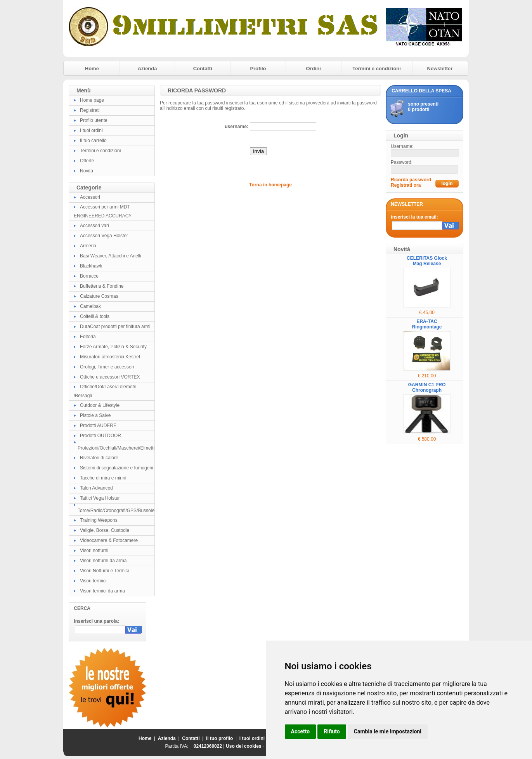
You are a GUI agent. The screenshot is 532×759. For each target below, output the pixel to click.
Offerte (87, 161)
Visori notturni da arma (103, 561)
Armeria (88, 246)
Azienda (147, 69)
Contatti (203, 69)
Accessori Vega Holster (104, 236)
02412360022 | (210, 746)
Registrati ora (406, 185)
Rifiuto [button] (332, 731)
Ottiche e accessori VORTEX (110, 377)
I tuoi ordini (91, 130)
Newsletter (440, 69)
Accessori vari (94, 226)
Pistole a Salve (95, 415)
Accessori (90, 197)
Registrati (90, 110)
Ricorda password (411, 180)
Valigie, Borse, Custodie (105, 530)
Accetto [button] (301, 731)
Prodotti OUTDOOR (101, 436)
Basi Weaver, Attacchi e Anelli (111, 256)
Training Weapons (99, 520)
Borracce (89, 276)
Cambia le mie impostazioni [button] (388, 731)
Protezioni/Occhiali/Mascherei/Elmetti (116, 448)
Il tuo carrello (93, 141)
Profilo (258, 69)
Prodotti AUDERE (98, 426)
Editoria (88, 337)
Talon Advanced (96, 488)
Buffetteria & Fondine (102, 286)
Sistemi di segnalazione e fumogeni (117, 468)
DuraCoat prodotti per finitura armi (115, 327)
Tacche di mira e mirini (103, 478)
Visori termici (93, 581)
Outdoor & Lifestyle (100, 405)
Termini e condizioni (377, 69)
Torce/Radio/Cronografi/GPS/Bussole (116, 511)
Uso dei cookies (243, 746)
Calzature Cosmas (99, 296)
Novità (87, 171)
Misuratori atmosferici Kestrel (110, 357)
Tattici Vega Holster (100, 498)
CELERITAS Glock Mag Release (427, 261)
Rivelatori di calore (99, 458)
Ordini (314, 69)
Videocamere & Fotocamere (109, 540)
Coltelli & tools (95, 316)
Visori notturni (94, 551)
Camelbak (90, 306)
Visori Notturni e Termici (104, 571)
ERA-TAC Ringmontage (427, 324)
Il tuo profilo (219, 738)
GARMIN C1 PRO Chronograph (427, 387)
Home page (92, 100)
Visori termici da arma (102, 591)
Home (92, 69)
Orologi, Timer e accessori (107, 367)
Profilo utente (94, 120)
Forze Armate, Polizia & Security (113, 347)
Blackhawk (91, 266)
